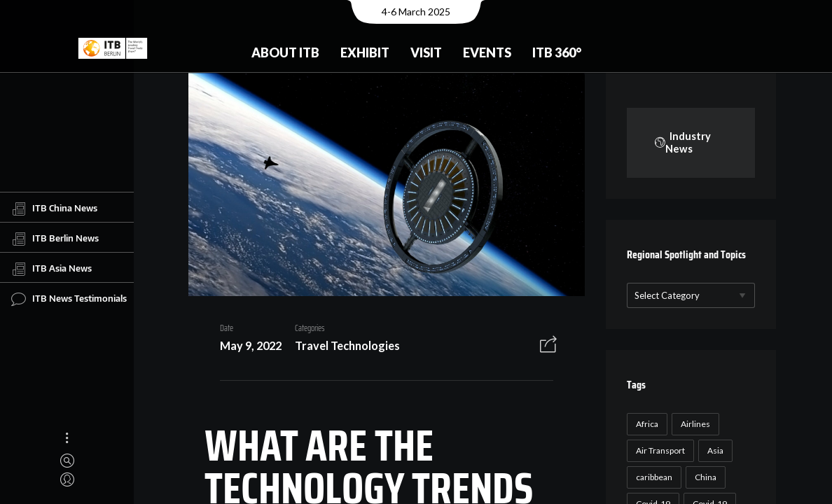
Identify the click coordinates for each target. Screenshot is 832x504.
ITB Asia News (51, 269)
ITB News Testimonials (69, 299)
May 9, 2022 (246, 348)
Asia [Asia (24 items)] (714, 450)
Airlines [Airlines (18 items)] (694, 424)
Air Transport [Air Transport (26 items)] (659, 450)
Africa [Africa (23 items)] (646, 424)
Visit (426, 52)
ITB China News (54, 209)
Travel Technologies (342, 348)
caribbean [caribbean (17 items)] (653, 477)
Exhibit (365, 52)
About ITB (285, 52)
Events (487, 52)
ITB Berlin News (55, 239)
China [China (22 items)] (704, 477)
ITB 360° (557, 52)
